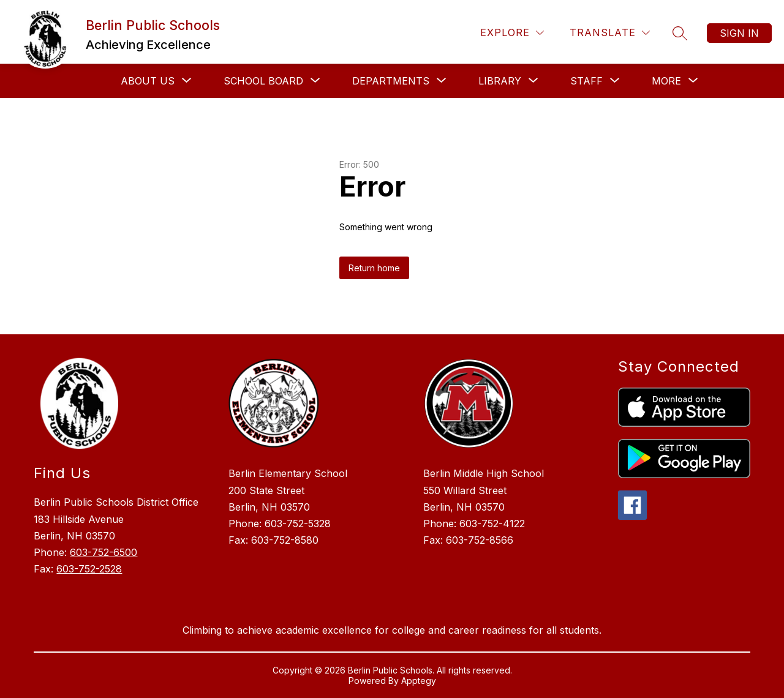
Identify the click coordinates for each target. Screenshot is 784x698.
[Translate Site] (610, 33)
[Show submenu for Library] (500, 81)
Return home (374, 268)
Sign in (739, 33)
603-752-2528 (89, 569)
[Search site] (680, 33)
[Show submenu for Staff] (586, 81)
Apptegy (419, 681)
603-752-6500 (104, 552)
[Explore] (512, 33)
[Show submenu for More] (666, 81)
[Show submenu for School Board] (263, 81)
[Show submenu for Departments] (391, 81)
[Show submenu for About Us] (148, 81)
